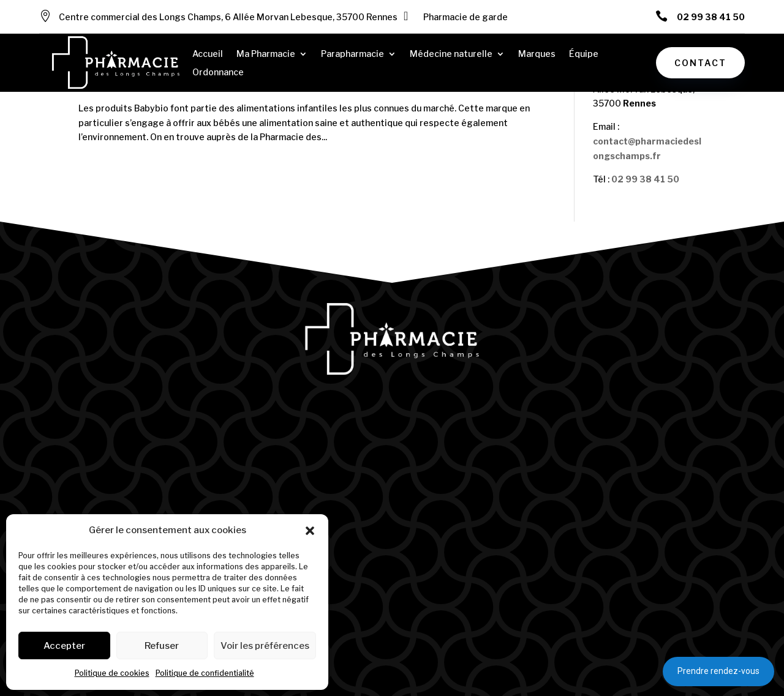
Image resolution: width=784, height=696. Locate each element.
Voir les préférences (265, 646)
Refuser (162, 646)
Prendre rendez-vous (718, 671)
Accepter (64, 646)
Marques (537, 54)
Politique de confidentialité (205, 673)
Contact (700, 63)
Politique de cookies (112, 673)
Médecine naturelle (451, 54)
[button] (310, 531)
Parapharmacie (352, 54)
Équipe (584, 54)
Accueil (208, 54)
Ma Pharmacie (266, 54)
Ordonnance (218, 73)
